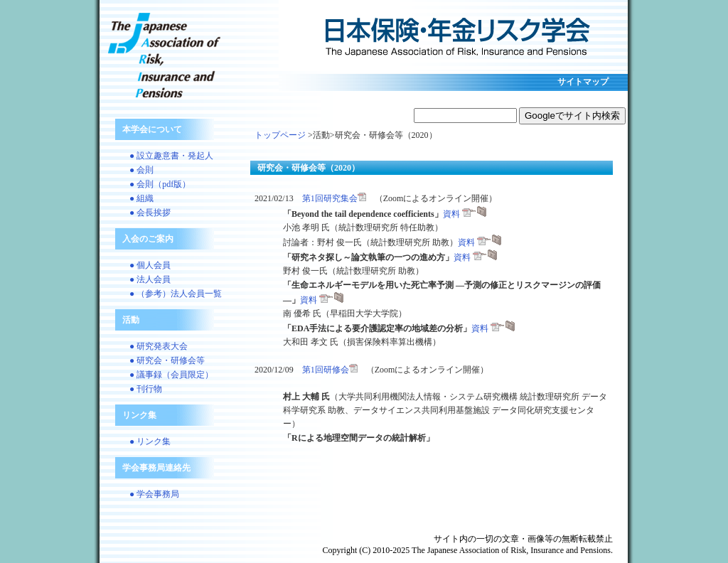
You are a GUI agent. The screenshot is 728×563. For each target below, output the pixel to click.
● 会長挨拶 (150, 213)
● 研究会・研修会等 (167, 360)
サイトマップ (583, 82)
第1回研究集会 (334, 198)
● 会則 (141, 170)
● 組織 (141, 198)
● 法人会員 (150, 279)
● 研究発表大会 (159, 346)
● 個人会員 (150, 265)
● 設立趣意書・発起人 (171, 156)
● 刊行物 (146, 389)
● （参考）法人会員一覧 (176, 294)
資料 (465, 214)
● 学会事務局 (154, 494)
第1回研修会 (330, 370)
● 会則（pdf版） (160, 184)
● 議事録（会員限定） (171, 375)
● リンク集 (150, 441)
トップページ (280, 135)
